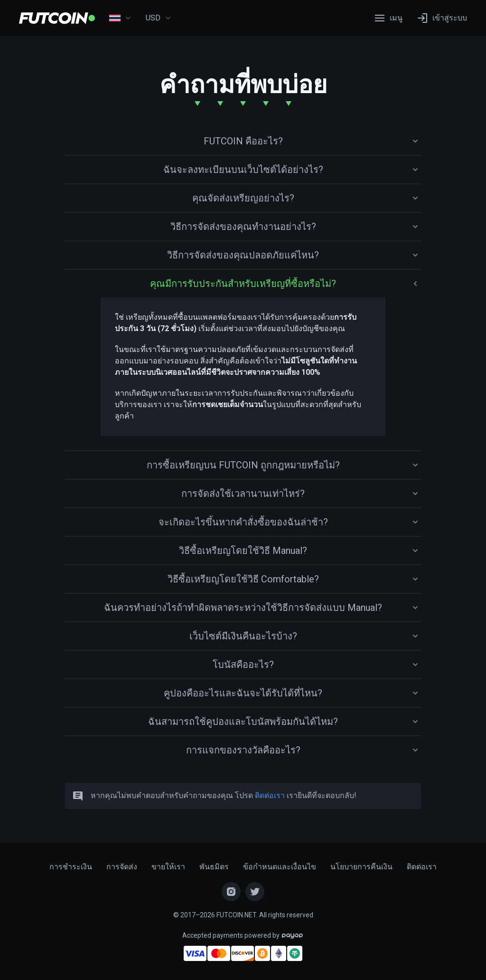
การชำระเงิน (71, 867)
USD (159, 18)
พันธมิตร (214, 867)
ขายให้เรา (168, 867)
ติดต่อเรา (270, 795)
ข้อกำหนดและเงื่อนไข (280, 867)
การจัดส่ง (122, 867)
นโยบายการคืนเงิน (361, 867)
